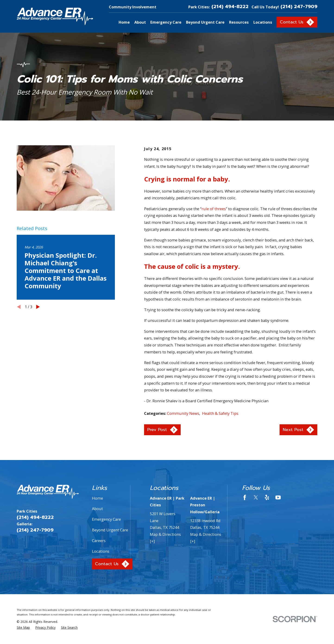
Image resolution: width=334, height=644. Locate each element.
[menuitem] (23, 628)
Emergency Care (106, 519)
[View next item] (38, 307)
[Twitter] (256, 497)
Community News (183, 413)
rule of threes (214, 209)
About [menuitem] (140, 22)
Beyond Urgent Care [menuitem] (205, 22)
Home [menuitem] (124, 22)
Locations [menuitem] (263, 22)
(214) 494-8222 (230, 7)
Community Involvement (133, 7)
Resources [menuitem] (239, 22)
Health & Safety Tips (220, 413)
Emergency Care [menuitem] (166, 22)
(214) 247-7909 (299, 7)
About (97, 509)
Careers (99, 541)
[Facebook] (245, 497)
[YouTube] (278, 497)
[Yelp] (267, 497)
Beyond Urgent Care (110, 530)
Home (98, 498)
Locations (101, 551)
